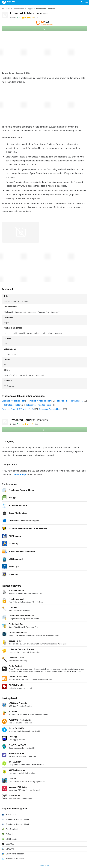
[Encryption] (30, 9)
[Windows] (9, 9)
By (13, 17)
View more (44, 865)
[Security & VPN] (19, 9)
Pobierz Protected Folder (40, 401)
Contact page (20, 475)
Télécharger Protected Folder (39, 405)
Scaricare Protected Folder (13, 401)
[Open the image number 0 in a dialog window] (21, 232)
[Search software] (82, 2)
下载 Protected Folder (11, 405)
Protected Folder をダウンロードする (18, 409)
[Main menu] (87, 2)
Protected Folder (29, 13)
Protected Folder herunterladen (69, 401)
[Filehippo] (9, 2)
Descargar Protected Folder (51, 409)
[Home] (3, 9)
